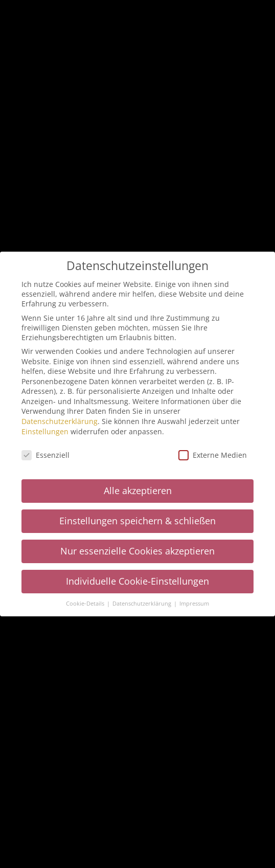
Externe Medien (213, 455)
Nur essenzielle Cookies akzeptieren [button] (137, 551)
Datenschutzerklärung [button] (143, 604)
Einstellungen (45, 431)
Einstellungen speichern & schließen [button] (137, 521)
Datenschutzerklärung (60, 421)
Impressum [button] (194, 604)
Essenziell (45, 455)
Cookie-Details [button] (86, 604)
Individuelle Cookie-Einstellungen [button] (137, 581)
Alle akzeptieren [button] (138, 491)
